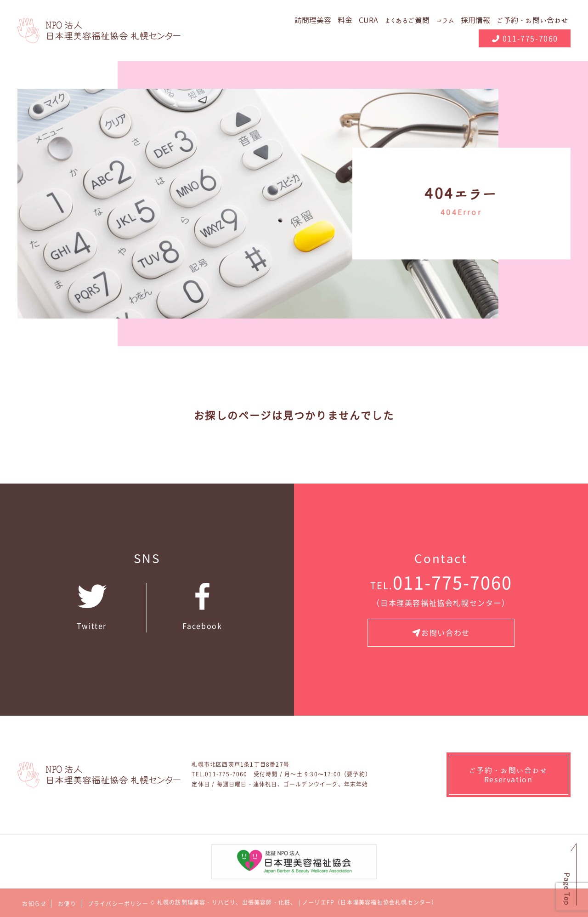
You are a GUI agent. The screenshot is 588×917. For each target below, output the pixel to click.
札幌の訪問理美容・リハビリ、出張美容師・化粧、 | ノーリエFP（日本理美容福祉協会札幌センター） (297, 902)
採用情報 (475, 20)
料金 (345, 20)
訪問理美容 (313, 20)
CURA (368, 20)
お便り (67, 904)
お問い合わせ (441, 632)
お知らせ (34, 904)
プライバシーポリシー (118, 904)
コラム (445, 20)
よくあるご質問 (407, 20)
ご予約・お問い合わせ (532, 20)
